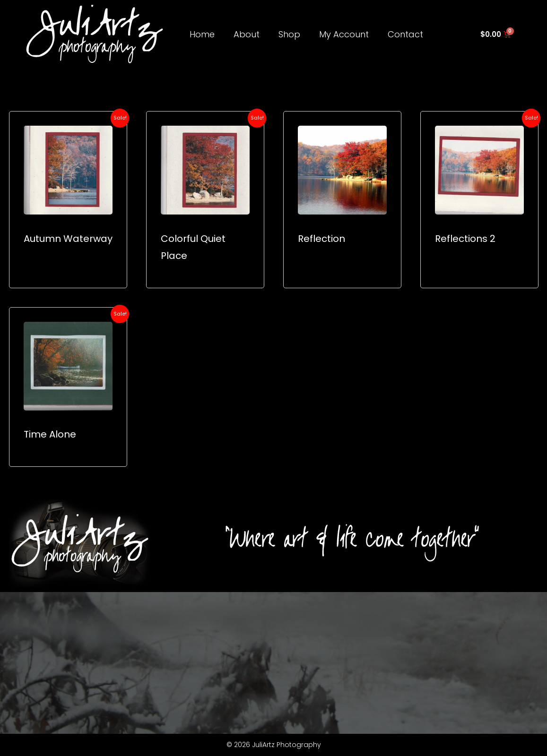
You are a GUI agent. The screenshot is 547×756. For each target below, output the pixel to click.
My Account (344, 34)
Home (202, 34)
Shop (289, 34)
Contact (405, 34)
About (247, 34)
